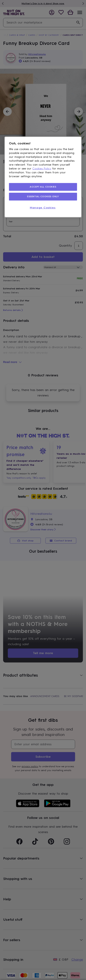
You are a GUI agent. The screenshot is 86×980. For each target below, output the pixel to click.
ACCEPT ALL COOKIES (43, 187)
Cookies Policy (42, 169)
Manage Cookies (43, 208)
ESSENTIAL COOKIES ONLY (43, 196)
